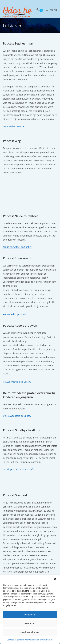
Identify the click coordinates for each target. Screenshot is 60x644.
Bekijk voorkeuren (30, 632)
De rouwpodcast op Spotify (17, 416)
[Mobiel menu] (50, 10)
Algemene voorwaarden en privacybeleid (33, 640)
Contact (10, 640)
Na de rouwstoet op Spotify (17, 247)
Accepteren (30, 614)
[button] (55, 579)
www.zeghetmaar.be (14, 126)
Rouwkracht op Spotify (15, 314)
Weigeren (30, 623)
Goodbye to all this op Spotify (18, 469)
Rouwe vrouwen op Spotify (17, 382)
